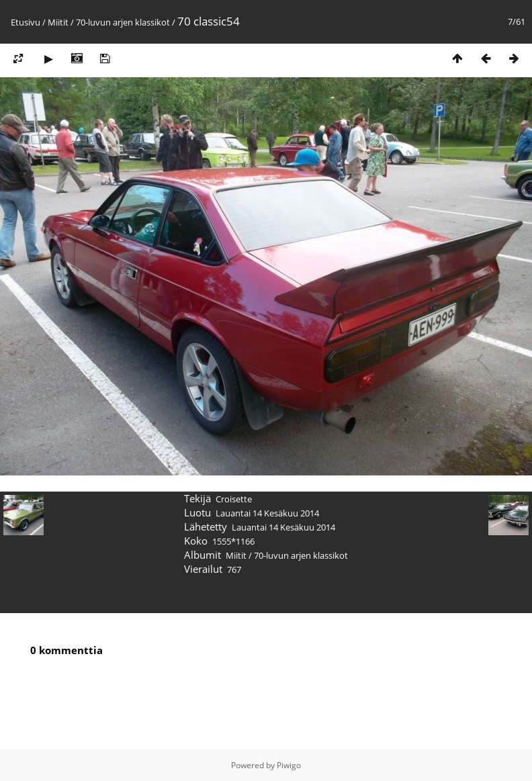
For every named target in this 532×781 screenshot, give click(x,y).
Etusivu (26, 22)
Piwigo (289, 765)
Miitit (58, 22)
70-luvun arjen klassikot (123, 22)
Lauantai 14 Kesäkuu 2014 (267, 513)
